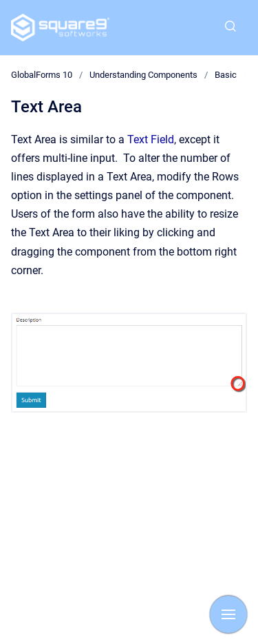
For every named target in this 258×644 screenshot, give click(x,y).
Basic (226, 75)
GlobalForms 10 (42, 75)
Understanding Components (143, 75)
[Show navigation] (228, 614)
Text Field (151, 139)
